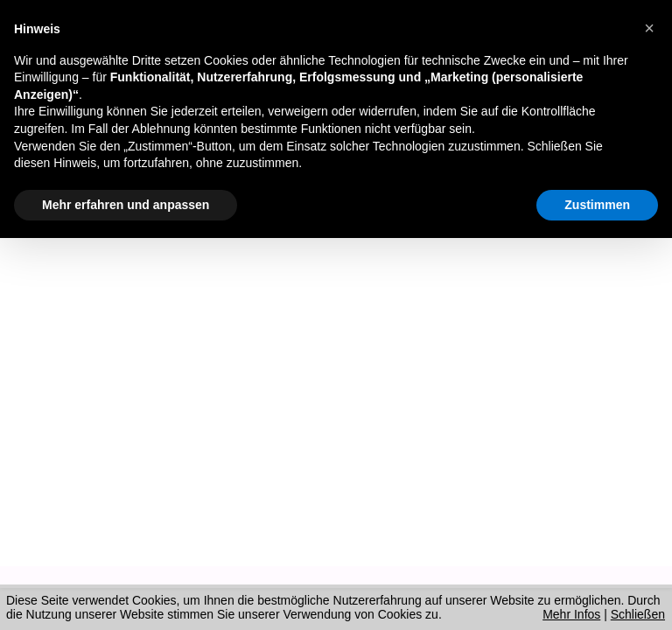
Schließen (638, 614)
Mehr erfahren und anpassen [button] (126, 205)
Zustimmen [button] (597, 205)
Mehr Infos (571, 614)
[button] (649, 28)
